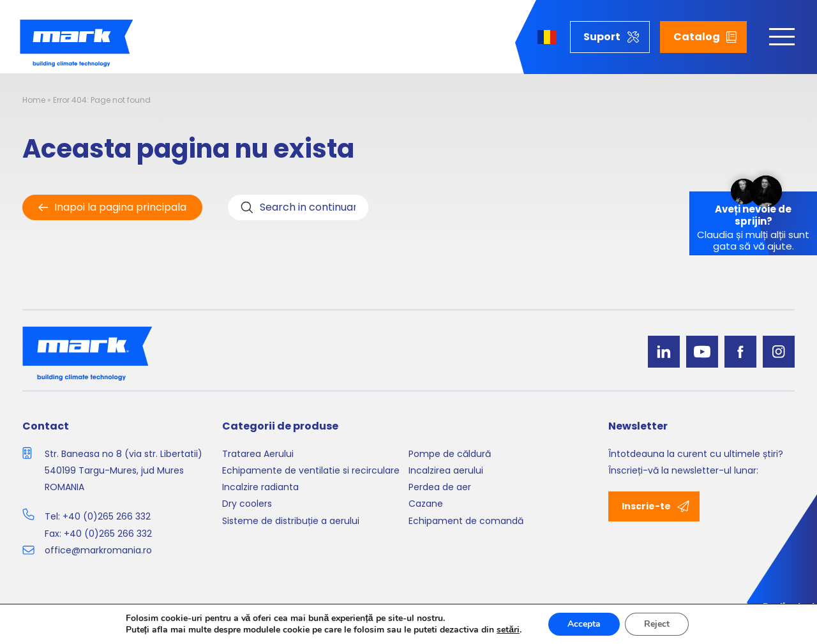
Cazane (426, 504)
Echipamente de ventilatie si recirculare (311, 470)
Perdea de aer (440, 487)
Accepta (584, 624)
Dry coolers (247, 504)
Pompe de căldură (450, 454)
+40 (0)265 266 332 (107, 516)
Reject (657, 624)
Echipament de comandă (466, 521)
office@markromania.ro (98, 550)
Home (34, 100)
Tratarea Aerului (258, 454)
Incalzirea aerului (446, 470)
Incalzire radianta (260, 487)
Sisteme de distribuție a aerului (291, 521)
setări (508, 630)
